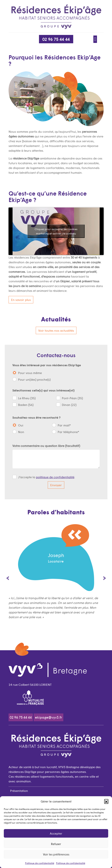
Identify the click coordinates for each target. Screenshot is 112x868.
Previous (8, 578)
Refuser (56, 844)
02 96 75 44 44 (56, 39)
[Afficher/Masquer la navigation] (95, 39)
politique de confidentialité (55, 477)
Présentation (19, 791)
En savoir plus (21, 300)
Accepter (56, 833)
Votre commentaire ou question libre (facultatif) (46, 446)
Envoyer (56, 485)
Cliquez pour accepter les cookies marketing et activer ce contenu (56, 231)
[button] (106, 801)
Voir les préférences (56, 854)
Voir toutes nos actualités (56, 330)
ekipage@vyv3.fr (49, 717)
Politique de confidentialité (40, 863)
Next (105, 578)
